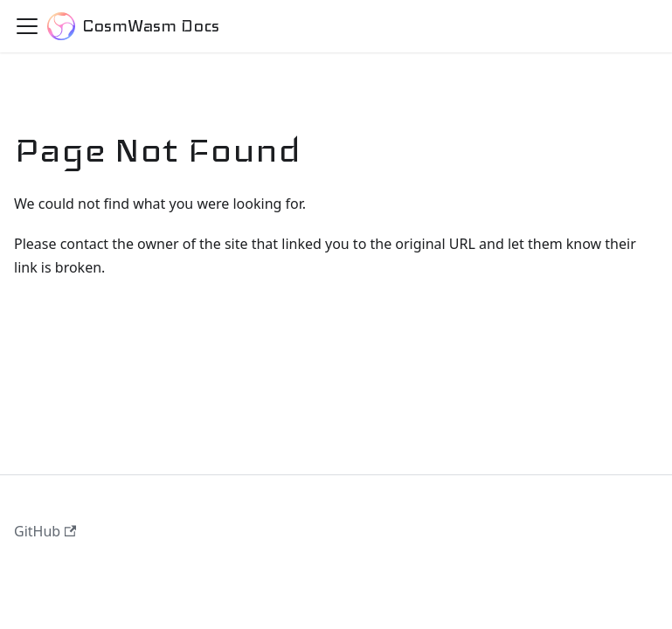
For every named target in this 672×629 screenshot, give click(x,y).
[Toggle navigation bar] (27, 26)
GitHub (45, 531)
